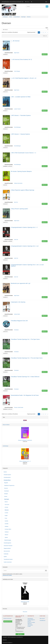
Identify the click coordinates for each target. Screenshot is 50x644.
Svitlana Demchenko (18, 183)
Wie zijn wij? (42, 618)
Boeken (5, 472)
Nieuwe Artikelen (6, 425)
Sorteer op (45, 36)
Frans (5, 518)
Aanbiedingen (6, 446)
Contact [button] (20, 634)
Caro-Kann (6, 505)
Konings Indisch (7, 529)
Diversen (6, 488)
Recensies (25, 612)
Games (5, 496)
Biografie (6, 483)
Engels (6, 515)
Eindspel (6, 494)
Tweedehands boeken (8, 559)
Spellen (5, 557)
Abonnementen (7, 551)
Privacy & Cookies (31, 622)
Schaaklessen (43, 620)
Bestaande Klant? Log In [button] (8, 621)
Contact (29, 626)
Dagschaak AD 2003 (25, 602)
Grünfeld (6, 524)
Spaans (6, 537)
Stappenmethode (7, 548)
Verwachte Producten (8, 546)
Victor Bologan (17, 71)
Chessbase (16, 330)
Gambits (6, 521)
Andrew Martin (17, 314)
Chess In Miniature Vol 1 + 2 (25, 461)
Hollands (6, 526)
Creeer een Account (7, 618)
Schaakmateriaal (7, 477)
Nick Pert (16, 202)
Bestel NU (45, 54)
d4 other (6, 507)
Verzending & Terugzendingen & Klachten (31, 620)
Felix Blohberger (17, 127)
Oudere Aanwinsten (8, 562)
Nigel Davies (17, 53)
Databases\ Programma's (9, 485)
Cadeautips (6, 554)
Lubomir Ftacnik (17, 109)
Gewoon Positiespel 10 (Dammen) (25, 440)
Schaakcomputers (7, 475)
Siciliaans (6, 532)
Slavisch (6, 535)
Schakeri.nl (10, 643)
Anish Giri (16, 240)
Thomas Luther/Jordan (19, 407)
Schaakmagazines (7, 543)
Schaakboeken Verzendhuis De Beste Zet (12, 2)
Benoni (6, 502)
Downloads (6, 491)
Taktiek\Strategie (7, 540)
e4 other (6, 513)
